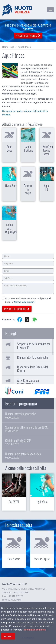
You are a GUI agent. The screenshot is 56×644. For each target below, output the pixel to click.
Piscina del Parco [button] (28, 36)
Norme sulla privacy (24, 302)
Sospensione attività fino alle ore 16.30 (28, 429)
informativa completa (35, 630)
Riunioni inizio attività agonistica (28, 456)
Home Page (8, 47)
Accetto (8, 637)
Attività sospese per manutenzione (28, 382)
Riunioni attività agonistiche (33, 357)
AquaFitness (24, 47)
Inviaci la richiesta (17, 309)
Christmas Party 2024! (28, 442)
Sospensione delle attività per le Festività (34, 346)
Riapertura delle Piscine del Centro (33, 369)
